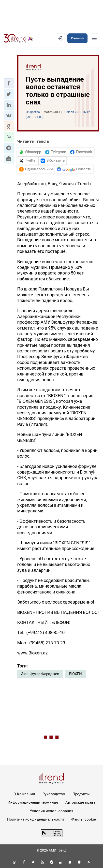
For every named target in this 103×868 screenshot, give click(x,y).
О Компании (24, 794)
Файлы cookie (84, 819)
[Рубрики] (94, 38)
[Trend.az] (18, 38)
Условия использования (51, 811)
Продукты (81, 794)
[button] (9, 83)
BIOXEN (75, 674)
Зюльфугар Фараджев (40, 674)
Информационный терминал (33, 802)
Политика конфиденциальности (36, 819)
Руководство (54, 794)
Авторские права (80, 802)
